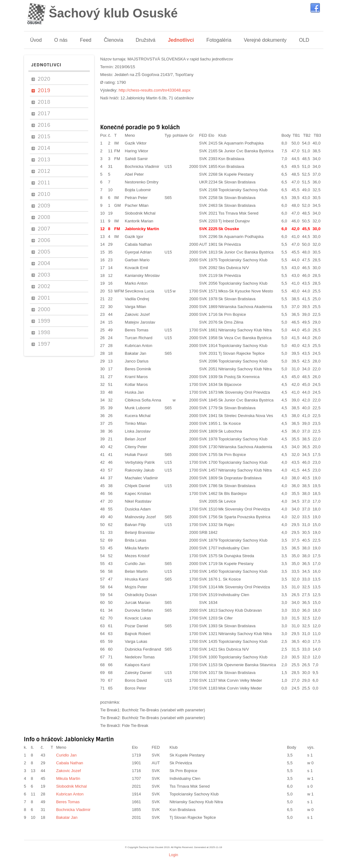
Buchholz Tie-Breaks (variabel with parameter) (164, 710)
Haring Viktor (136, 151)
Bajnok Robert (137, 634)
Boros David (136, 680)
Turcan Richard (138, 338)
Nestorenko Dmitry (142, 182)
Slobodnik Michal (140, 213)
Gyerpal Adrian (138, 252)
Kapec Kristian (138, 493)
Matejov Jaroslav (140, 322)
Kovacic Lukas (138, 618)
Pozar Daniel (136, 626)
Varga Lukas (136, 641)
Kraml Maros (136, 377)
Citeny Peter (136, 447)
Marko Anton (136, 283)
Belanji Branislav (140, 532)
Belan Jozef (135, 439)
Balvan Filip (135, 525)
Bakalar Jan (135, 353)
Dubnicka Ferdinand (143, 649)
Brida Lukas (135, 540)
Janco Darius (137, 361)
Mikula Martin (137, 548)
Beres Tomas (137, 330)
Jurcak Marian (137, 602)
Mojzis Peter (136, 587)
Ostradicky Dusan (141, 595)
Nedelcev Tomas (140, 657)
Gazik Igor (134, 237)
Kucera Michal (137, 416)
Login (173, 855)
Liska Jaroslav (137, 431)
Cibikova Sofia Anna (143, 400)
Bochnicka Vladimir (142, 166)
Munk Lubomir (137, 408)
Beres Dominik (138, 369)
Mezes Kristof (137, 556)
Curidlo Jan (135, 564)
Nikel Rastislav (138, 501)
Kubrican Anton (138, 346)
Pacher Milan (137, 205)
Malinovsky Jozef (140, 517)
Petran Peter (136, 198)
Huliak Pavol (136, 455)
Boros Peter (135, 688)
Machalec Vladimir (141, 478)
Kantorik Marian (139, 221)
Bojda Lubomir (138, 190)
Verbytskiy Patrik (140, 462)
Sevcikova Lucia (139, 291)
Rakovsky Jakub (140, 470)
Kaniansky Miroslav (142, 275)
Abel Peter (134, 174)
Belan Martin (136, 571)
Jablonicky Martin (142, 229)
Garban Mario (137, 260)
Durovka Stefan (139, 610)
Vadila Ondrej (137, 299)
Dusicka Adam (138, 509)
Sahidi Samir (136, 159)
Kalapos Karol (137, 665)
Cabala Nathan (138, 244)
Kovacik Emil (136, 268)
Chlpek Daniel (137, 486)
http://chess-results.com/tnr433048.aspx (155, 90)
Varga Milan (135, 307)
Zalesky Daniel (138, 673)
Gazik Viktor (136, 143)
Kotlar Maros (136, 384)
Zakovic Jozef (137, 314)
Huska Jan (134, 392)
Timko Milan (136, 423)
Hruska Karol (136, 579)
